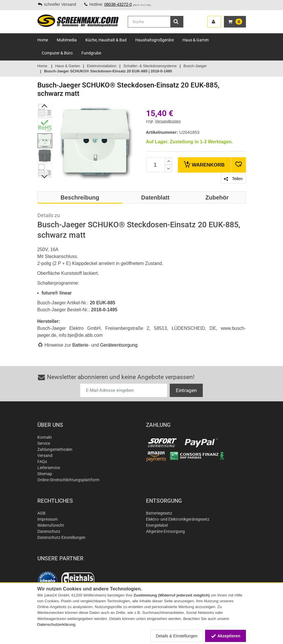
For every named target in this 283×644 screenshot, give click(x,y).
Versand (45, 455)
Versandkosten (168, 121)
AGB (41, 513)
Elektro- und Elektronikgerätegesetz (178, 519)
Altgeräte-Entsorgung (165, 531)
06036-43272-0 (118, 4)
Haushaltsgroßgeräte (155, 40)
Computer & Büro (57, 53)
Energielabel (157, 525)
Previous (44, 106)
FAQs (42, 462)
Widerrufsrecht (51, 525)
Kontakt (45, 437)
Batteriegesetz (159, 513)
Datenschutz (49, 531)
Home (43, 40)
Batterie (80, 345)
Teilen (233, 179)
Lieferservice (49, 468)
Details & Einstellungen (177, 636)
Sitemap (45, 474)
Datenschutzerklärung (56, 624)
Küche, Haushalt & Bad (106, 40)
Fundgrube (91, 53)
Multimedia (67, 40)
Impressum (48, 519)
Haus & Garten (196, 40)
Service (44, 443)
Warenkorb (204, 164)
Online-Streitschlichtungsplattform (68, 480)
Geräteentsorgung (119, 345)
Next (44, 177)
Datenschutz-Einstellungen (61, 537)
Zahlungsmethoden (55, 449)
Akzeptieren (226, 636)
